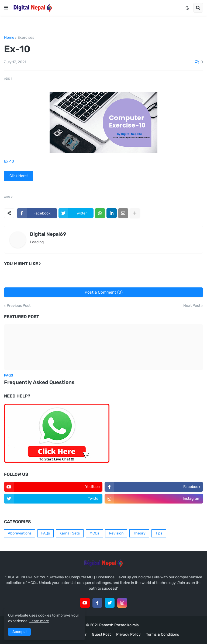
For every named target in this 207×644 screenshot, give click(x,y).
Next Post (192, 306)
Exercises (26, 38)
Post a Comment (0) (104, 292)
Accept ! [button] (19, 632)
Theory (139, 533)
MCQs (94, 533)
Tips (159, 533)
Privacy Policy (128, 634)
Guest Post (101, 634)
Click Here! (18, 176)
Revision (116, 533)
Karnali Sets (70, 533)
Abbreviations (20, 533)
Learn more (39, 621)
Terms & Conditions (163, 634)
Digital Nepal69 (48, 234)
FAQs (46, 533)
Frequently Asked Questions (39, 382)
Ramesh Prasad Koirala (119, 625)
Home (9, 38)
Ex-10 (9, 161)
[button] (6, 8)
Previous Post (19, 306)
